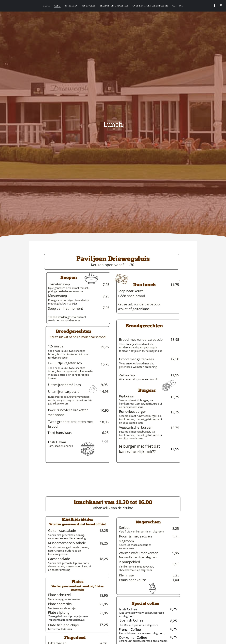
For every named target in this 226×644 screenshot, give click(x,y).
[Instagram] (219, 6)
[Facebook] (213, 6)
